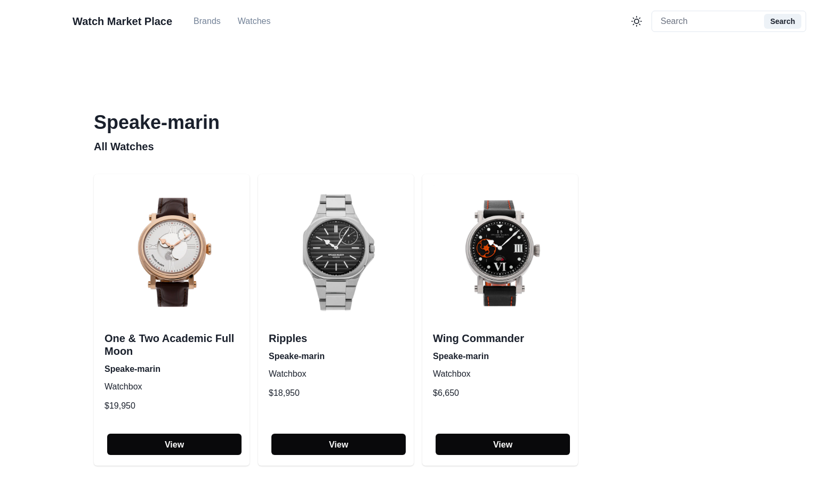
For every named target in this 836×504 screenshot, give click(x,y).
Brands (207, 21)
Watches (254, 21)
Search (783, 21)
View (174, 445)
